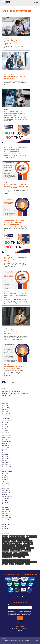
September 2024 (7, 446)
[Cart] (34, 3)
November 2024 (7, 441)
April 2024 (5, 456)
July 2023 (5, 475)
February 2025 (6, 435)
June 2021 (5, 528)
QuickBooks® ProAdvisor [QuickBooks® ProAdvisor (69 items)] (19, 557)
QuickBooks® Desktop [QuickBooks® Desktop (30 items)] (26, 550)
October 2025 (6, 418)
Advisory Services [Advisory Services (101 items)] (13, 537)
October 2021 (6, 520)
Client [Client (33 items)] (18, 541)
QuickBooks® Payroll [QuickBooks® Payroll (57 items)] (7, 557)
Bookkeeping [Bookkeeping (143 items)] (6, 539)
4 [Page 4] (10, 382)
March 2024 (6, 458)
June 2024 (5, 452)
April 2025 (5, 431)
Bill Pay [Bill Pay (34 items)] (35, 537)
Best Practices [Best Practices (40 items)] (29, 537)
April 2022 (5, 507)
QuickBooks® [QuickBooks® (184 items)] (6, 550)
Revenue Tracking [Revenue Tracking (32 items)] (26, 560)
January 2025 (6, 437)
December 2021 (7, 516)
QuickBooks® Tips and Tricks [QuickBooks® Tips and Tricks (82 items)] (9, 560)
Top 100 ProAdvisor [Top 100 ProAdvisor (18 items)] (20, 564)
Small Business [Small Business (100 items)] (6, 562)
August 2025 (6, 422)
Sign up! (20, 618)
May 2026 (5, 403)
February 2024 (6, 460)
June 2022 (5, 503)
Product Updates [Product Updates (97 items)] (30, 548)
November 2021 (7, 518)
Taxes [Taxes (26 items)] (12, 562)
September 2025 (7, 420)
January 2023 (6, 488)
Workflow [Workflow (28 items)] (27, 564)
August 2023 (6, 473)
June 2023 (5, 477)
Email (10, 605)
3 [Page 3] (8, 382)
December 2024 (7, 439)
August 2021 (6, 524)
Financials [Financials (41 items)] (31, 543)
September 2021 (7, 522)
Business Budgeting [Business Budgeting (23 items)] (14, 539)
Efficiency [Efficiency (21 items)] (20, 543)
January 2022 (6, 513)
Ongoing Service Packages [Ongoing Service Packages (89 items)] (19, 548)
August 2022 (6, 499)
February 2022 (6, 511)
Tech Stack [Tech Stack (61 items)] (12, 564)
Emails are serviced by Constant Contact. (24, 614)
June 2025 (5, 427)
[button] (37, 3)
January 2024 (6, 463)
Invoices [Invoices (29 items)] (28, 546)
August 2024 (6, 448)
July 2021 (5, 526)
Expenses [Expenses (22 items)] (25, 543)
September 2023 (7, 471)
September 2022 (7, 497)
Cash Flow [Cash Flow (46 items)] (13, 541)
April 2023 (5, 482)
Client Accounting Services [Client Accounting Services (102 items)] (26, 541)
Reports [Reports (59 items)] (19, 560)
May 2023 (5, 480)
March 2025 (6, 433)
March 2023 (6, 484)
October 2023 (6, 469)
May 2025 (5, 429)
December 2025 (7, 414)
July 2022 (5, 501)
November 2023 (7, 467)
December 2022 (7, 490)
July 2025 (5, 424)
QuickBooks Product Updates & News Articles (15, 393)
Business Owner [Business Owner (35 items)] (6, 541)
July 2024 (5, 450)
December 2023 (7, 465)
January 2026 (6, 412)
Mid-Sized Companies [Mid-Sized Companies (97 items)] (7, 548)
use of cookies (35, 640)
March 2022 (6, 509)
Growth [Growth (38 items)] (13, 546)
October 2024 (6, 444)
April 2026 (5, 405)
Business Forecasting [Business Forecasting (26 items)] (24, 539)
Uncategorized (7, 395)
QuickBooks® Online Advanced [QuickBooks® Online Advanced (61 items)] (9, 555)
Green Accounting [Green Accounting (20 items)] (7, 546)
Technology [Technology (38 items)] (5, 564)
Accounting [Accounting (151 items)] (5, 537)
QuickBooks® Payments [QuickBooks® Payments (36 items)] (23, 555)
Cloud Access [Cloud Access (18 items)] (6, 543)
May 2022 (5, 505)
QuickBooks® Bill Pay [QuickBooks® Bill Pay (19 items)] (15, 550)
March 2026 (6, 407)
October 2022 (6, 494)
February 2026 (6, 410)
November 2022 (7, 492)
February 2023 (6, 486)
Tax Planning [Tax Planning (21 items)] (17, 562)
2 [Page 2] (6, 382)
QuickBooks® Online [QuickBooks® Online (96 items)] (7, 553)
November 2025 (7, 416)
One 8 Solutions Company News (11, 391)
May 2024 (5, 454)
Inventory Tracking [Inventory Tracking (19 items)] (20, 546)
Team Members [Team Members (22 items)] (33, 562)
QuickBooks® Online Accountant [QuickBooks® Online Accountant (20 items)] (20, 553)
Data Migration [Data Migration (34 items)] (13, 543)
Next (13, 382)
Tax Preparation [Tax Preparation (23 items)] (25, 562)
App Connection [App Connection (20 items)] (21, 537)
